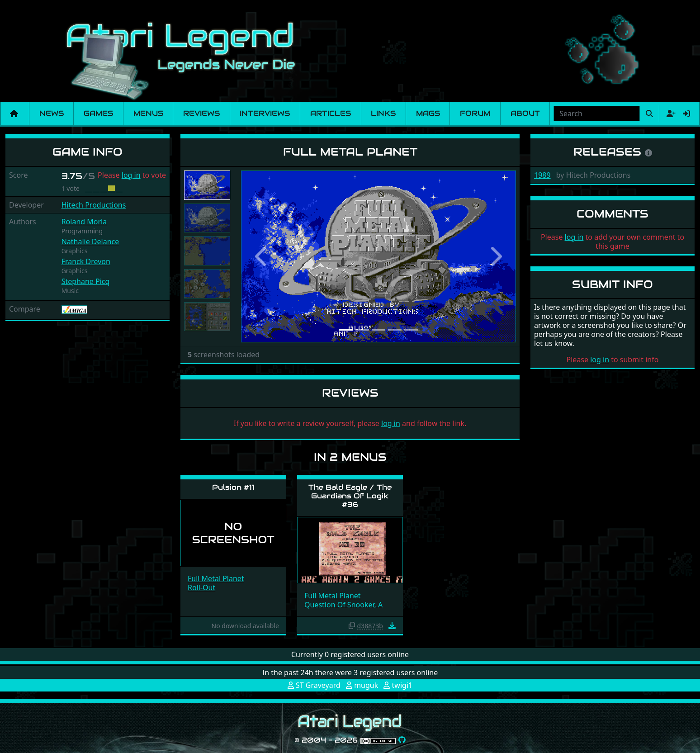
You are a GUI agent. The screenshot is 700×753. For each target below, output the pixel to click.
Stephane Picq (86, 281)
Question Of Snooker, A (343, 605)
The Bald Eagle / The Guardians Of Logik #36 (350, 496)
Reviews (201, 113)
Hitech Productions (94, 205)
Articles (331, 113)
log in (131, 175)
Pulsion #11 (233, 487)
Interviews (265, 113)
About (525, 113)
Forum (475, 113)
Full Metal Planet (216, 578)
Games (98, 113)
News (52, 113)
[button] (262, 257)
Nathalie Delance (90, 242)
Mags (428, 113)
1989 (542, 175)
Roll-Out (201, 587)
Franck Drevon (86, 261)
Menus (148, 113)
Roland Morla (84, 222)
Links (383, 113)
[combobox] (597, 114)
